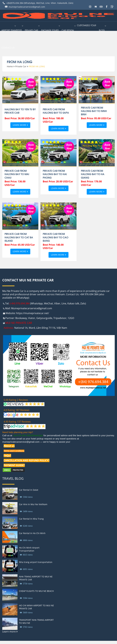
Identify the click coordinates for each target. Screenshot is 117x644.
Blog (102, 30)
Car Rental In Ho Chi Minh (32, 533)
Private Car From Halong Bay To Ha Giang (93, 174)
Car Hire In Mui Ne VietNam (33, 504)
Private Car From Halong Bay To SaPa (56, 111)
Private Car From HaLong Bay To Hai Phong (55, 174)
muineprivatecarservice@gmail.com (27, 7)
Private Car (31, 30)
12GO (71, 318)
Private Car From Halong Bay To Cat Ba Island (19, 237)
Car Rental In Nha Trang (31, 519)
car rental (68, 30)
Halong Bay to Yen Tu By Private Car (20, 111)
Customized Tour (87, 25)
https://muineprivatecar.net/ (33, 313)
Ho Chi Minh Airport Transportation (29, 549)
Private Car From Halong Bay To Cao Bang (56, 237)
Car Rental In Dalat (29, 490)
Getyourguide (44, 318)
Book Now (31, 83)
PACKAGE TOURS (50, 30)
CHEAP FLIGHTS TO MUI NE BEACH (36, 591)
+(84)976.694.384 (15, 3)
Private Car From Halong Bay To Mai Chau (17, 174)
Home (10, 66)
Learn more (20, 125)
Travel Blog (13, 478)
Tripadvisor (60, 318)
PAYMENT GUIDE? (14, 465)
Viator (32, 318)
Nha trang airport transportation (36, 562)
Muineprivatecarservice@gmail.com (32, 308)
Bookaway (21, 318)
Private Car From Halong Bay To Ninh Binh (94, 111)
